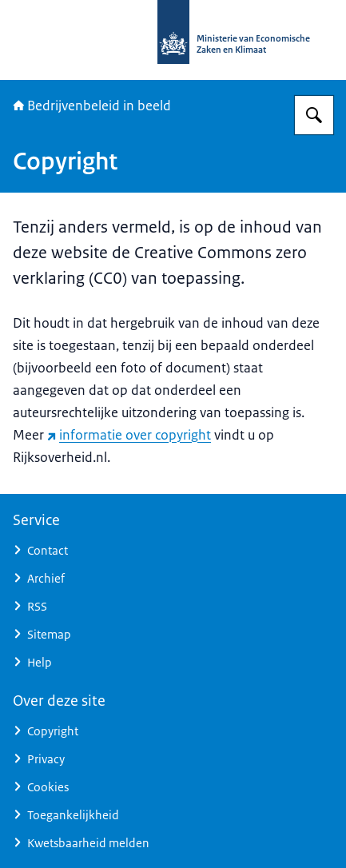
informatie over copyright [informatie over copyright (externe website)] (129, 435)
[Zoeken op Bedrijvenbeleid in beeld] (314, 115)
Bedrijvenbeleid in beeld (92, 106)
